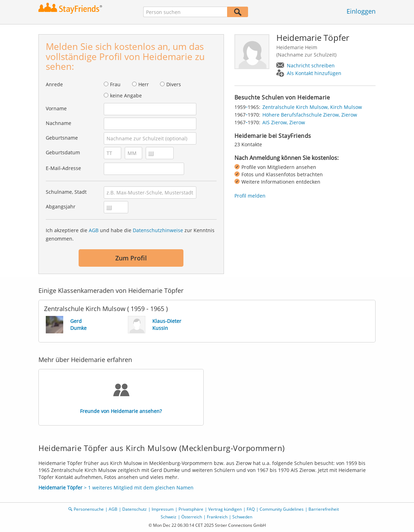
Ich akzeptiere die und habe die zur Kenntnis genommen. (130, 234)
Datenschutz (135, 509)
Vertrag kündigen (225, 509)
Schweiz (169, 517)
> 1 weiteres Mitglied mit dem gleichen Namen (116, 487)
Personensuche (89, 509)
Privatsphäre (191, 509)
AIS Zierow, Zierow (284, 122)
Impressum (163, 509)
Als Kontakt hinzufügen (314, 73)
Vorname (56, 108)
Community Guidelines (282, 509)
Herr (144, 84)
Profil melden (250, 196)
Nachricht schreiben (311, 65)
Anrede (54, 84)
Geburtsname (62, 138)
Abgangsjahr (61, 206)
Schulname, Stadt (66, 192)
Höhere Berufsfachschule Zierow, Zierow (310, 115)
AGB (94, 230)
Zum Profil (131, 258)
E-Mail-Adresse (63, 168)
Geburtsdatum (63, 152)
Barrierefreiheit (324, 509)
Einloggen (361, 11)
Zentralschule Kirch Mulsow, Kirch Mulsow (312, 107)
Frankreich (217, 517)
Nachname (59, 123)
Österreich (192, 517)
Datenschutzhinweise (158, 230)
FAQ (251, 509)
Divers (174, 84)
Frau (115, 84)
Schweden (242, 517)
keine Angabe (126, 95)
